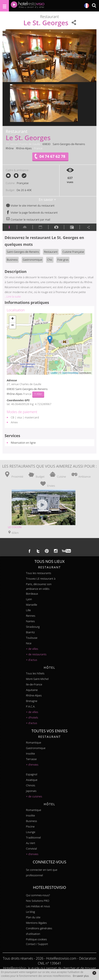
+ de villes (32, 649)
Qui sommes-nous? (38, 895)
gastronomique (36, 748)
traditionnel (33, 837)
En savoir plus (81, 976)
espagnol (32, 774)
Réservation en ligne (23, 443)
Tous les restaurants (38, 573)
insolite (30, 754)
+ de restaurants (36, 654)
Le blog (30, 912)
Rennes (30, 616)
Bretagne (32, 701)
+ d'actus (31, 660)
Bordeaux (32, 594)
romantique (33, 742)
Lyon (29, 599)
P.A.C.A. (31, 706)
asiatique (32, 780)
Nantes (30, 621)
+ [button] (13, 319)
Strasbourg (33, 627)
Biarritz (30, 632)
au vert (30, 843)
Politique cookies (36, 939)
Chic (50, 260)
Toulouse (32, 638)
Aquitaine (32, 690)
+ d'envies (32, 765)
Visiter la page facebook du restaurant (32, 212)
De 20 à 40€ (24, 190)
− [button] (13, 326)
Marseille (31, 605)
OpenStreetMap (70, 373)
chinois (30, 785)
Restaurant (51, 252)
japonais (31, 791)
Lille (28, 610)
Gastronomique (33, 260)
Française (23, 183)
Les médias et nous (38, 906)
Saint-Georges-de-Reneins (69, 144)
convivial (31, 849)
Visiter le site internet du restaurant (30, 206)
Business (12, 260)
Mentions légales (36, 923)
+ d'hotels (32, 717)
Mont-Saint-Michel (37, 679)
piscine (30, 826)
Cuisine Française (73, 252)
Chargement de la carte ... (49, 344)
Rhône (10, 148)
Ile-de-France (34, 684)
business (31, 821)
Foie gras (63, 260)
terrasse (31, 759)
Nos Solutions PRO (37, 901)
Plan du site (33, 917)
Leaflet (54, 373)
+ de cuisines (34, 796)
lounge (31, 832)
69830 (46, 144)
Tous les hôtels (35, 673)
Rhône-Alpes (24, 148)
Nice (29, 643)
